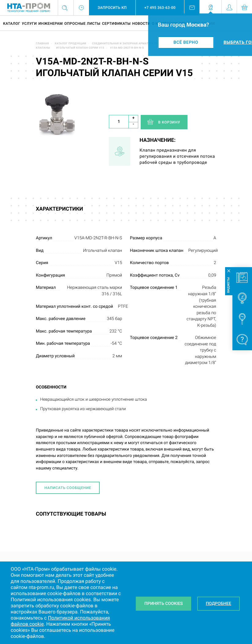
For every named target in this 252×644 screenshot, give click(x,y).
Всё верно (186, 42)
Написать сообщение (68, 488)
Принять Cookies (164, 604)
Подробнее (219, 604)
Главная (42, 44)
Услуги (29, 24)
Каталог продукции (70, 44)
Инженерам (50, 24)
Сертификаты (116, 24)
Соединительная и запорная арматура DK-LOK (128, 44)
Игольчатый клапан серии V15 (80, 48)
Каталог (12, 24)
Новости (141, 24)
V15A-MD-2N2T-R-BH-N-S (127, 48)
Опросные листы (82, 24)
